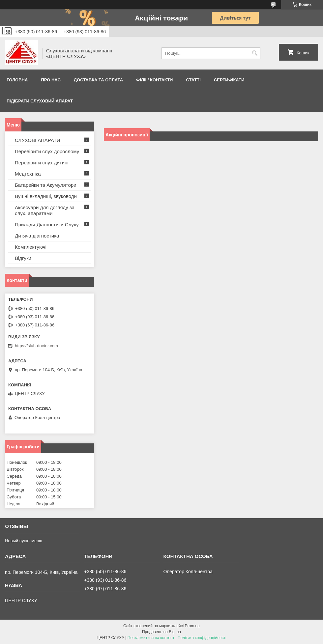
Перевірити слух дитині (42, 163)
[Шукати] (255, 53)
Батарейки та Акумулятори (46, 185)
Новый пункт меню (24, 541)
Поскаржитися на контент (151, 638)
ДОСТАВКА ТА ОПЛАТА (98, 80)
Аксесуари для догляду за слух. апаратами (45, 210)
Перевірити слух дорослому (47, 151)
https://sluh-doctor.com (36, 346)
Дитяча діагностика (37, 236)
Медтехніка (28, 174)
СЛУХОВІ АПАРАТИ (38, 140)
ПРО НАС (51, 80)
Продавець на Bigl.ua (161, 632)
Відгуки (23, 258)
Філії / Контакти (154, 80)
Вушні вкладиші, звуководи (46, 196)
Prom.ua (192, 626)
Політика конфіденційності (202, 638)
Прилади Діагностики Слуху (47, 224)
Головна (17, 80)
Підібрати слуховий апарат (40, 101)
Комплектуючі (31, 247)
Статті (193, 80)
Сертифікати (229, 80)
